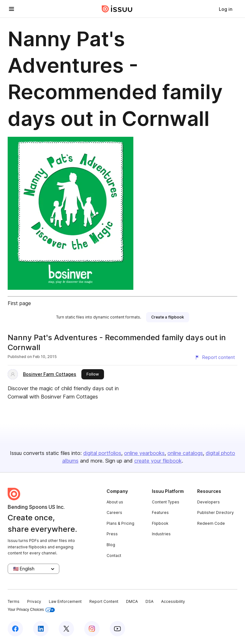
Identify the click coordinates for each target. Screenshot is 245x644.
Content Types (166, 502)
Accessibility (173, 601)
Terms (14, 601)
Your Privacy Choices (31, 610)
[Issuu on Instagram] (92, 629)
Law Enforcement (65, 601)
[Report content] (215, 357)
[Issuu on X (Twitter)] (66, 629)
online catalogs (185, 453)
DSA (149, 601)
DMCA (132, 601)
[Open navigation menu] (11, 9)
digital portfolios (102, 453)
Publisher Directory (215, 512)
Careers (114, 512)
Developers (208, 502)
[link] (226, 9)
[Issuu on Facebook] (15, 629)
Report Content (104, 601)
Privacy (34, 601)
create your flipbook (158, 461)
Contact (114, 556)
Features (160, 512)
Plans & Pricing (120, 523)
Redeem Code (211, 523)
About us (115, 502)
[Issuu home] (117, 9)
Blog (111, 545)
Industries (161, 534)
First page (19, 303)
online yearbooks (144, 453)
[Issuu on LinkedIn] (41, 629)
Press (112, 534)
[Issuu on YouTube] (117, 629)
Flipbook (160, 523)
